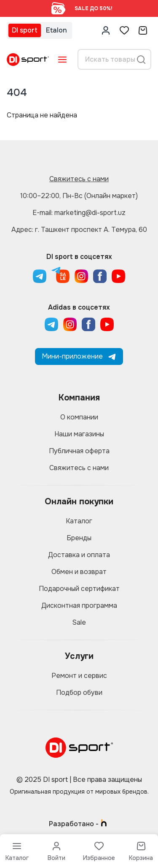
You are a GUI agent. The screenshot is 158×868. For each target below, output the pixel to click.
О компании (79, 417)
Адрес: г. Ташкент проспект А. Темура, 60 (79, 230)
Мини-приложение (79, 356)
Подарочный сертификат (79, 589)
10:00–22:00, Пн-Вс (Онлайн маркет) (79, 196)
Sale (79, 622)
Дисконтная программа (79, 605)
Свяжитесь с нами (79, 179)
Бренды (79, 538)
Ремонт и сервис (79, 676)
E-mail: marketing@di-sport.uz (79, 213)
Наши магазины (79, 434)
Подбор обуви (79, 692)
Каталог (79, 521)
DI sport (25, 30)
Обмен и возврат (79, 572)
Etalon (56, 30)
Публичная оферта (79, 451)
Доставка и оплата (79, 555)
